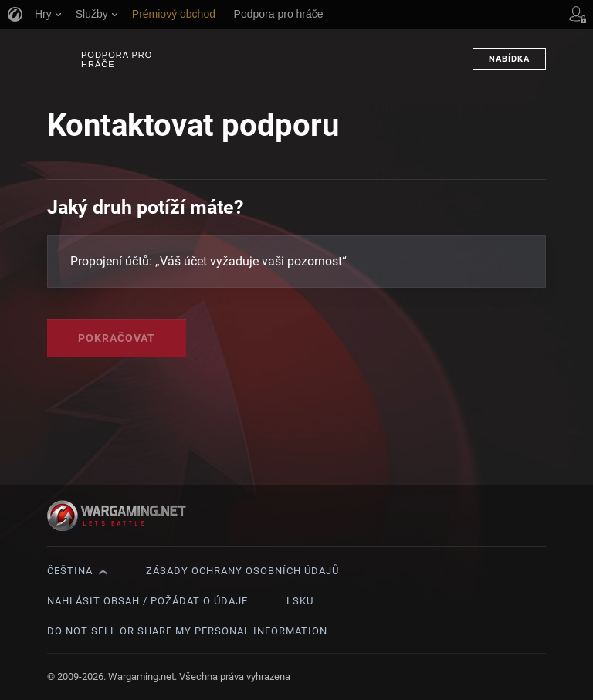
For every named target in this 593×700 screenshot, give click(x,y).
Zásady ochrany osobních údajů (242, 571)
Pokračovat (117, 338)
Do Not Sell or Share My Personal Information (187, 631)
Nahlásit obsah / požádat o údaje (147, 601)
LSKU (300, 601)
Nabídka (509, 59)
